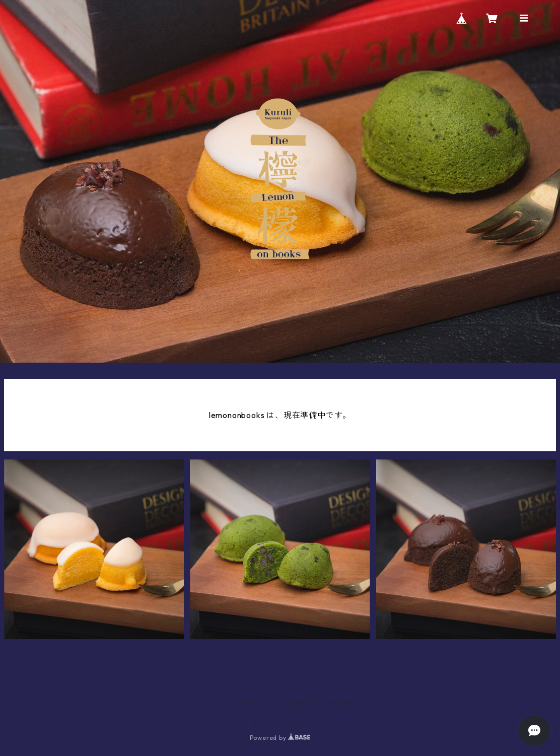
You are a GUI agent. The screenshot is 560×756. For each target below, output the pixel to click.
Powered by (280, 738)
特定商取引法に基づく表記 (320, 703)
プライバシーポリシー (233, 703)
